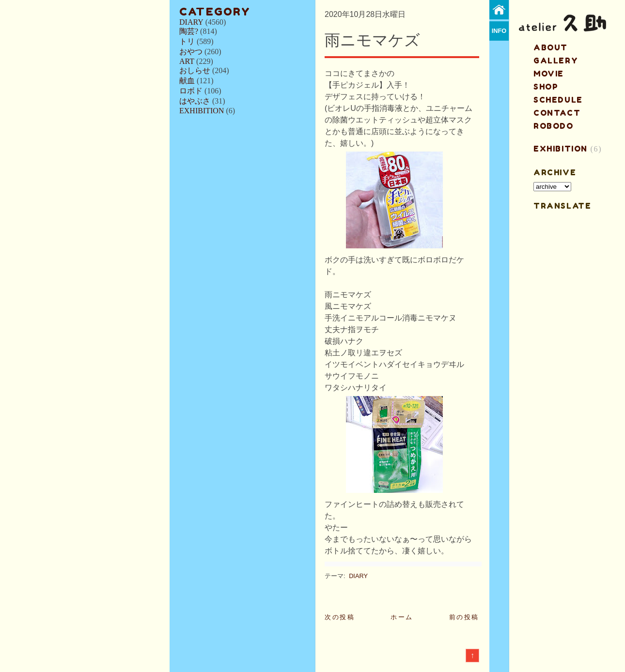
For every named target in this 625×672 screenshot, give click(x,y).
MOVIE (549, 74)
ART (187, 61)
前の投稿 (464, 617)
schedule (558, 100)
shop (546, 87)
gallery (556, 61)
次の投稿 (340, 617)
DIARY (191, 22)
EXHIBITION (202, 111)
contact (557, 113)
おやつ (191, 52)
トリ (187, 41)
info (499, 31)
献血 (187, 81)
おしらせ (195, 70)
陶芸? (189, 31)
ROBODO (554, 126)
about (551, 47)
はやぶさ (195, 101)
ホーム (402, 617)
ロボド (191, 91)
